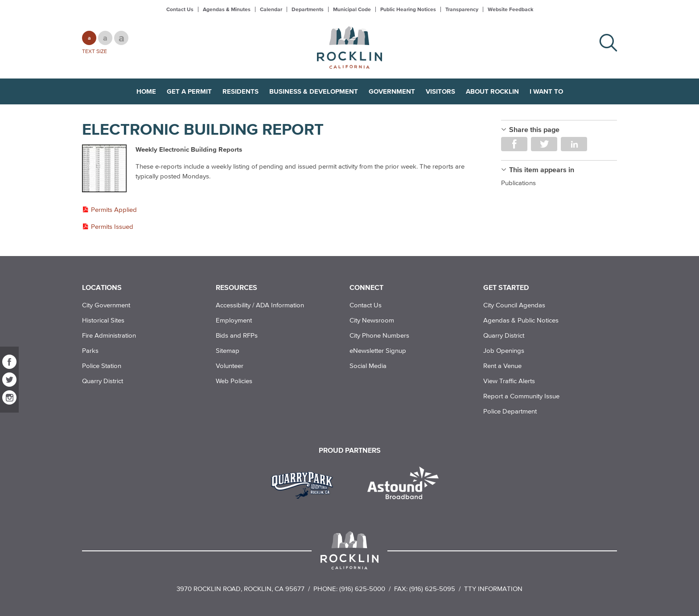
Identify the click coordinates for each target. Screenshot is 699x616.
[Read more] (104, 169)
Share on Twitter (544, 144)
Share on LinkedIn (574, 144)
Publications (518, 183)
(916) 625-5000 (362, 589)
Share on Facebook (514, 144)
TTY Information (493, 589)
